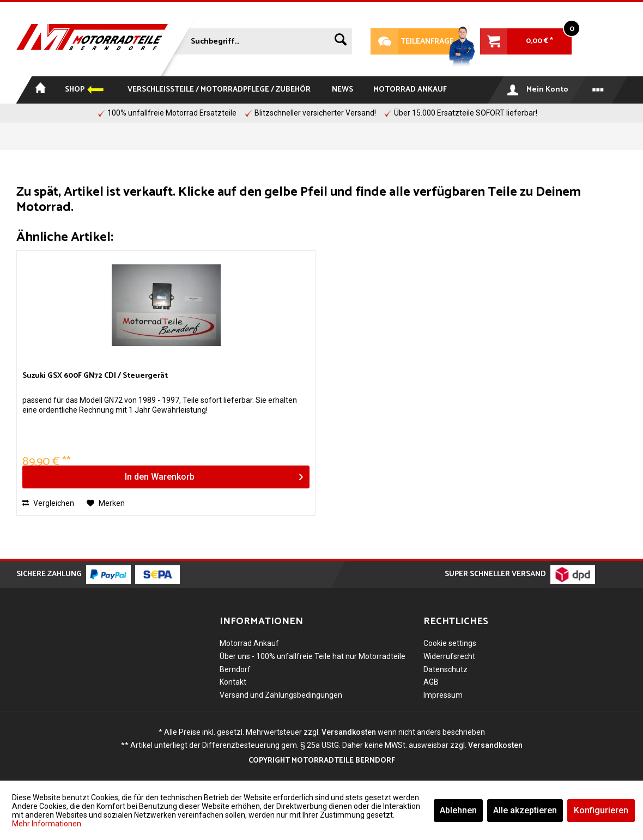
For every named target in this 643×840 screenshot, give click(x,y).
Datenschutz (445, 669)
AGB (431, 682)
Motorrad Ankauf (249, 643)
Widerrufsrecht (449, 656)
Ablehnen (458, 810)
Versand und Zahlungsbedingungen (281, 695)
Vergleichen (48, 503)
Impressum (443, 695)
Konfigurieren (601, 810)
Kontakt (233, 682)
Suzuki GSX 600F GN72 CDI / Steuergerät (95, 376)
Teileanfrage (412, 41)
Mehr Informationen (47, 824)
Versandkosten (349, 732)
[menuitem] (260, 39)
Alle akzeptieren (525, 810)
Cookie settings (450, 643)
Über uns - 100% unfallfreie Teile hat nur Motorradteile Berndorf (313, 663)
